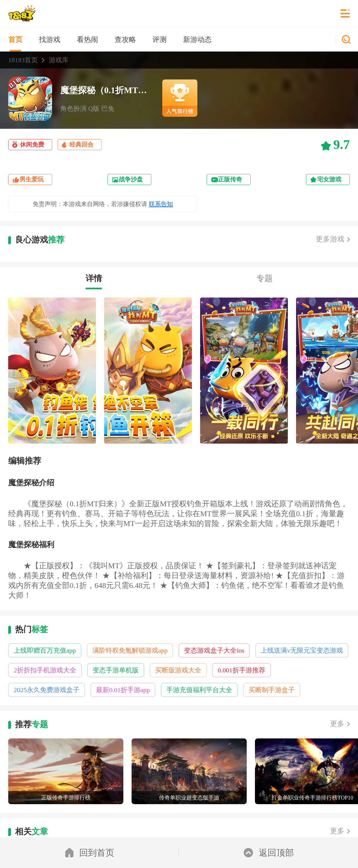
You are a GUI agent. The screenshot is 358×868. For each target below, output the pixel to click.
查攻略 (125, 39)
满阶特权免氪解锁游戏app (130, 650)
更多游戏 (330, 239)
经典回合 (81, 145)
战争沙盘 (131, 179)
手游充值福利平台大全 (199, 690)
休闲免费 (32, 145)
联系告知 (161, 204)
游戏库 (59, 60)
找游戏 (50, 39)
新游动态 (197, 39)
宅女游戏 (329, 179)
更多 (337, 724)
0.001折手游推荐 (241, 670)
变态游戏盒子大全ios (214, 650)
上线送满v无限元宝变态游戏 (302, 650)
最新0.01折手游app (123, 690)
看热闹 (87, 39)
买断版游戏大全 (178, 670)
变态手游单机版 (116, 670)
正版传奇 (230, 179)
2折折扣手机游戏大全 (45, 670)
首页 (15, 39)
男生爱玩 (32, 179)
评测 (160, 39)
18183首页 (23, 60)
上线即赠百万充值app (45, 650)
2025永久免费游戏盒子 (47, 690)
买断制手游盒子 (272, 690)
